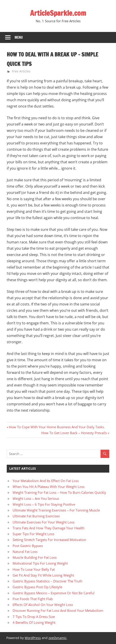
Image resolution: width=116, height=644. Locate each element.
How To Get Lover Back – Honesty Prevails (74, 433)
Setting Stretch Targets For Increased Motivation (49, 540)
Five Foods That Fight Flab (33, 599)
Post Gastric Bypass (28, 546)
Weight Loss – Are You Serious (36, 498)
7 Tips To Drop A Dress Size (34, 617)
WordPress (33, 638)
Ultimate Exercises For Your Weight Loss (44, 522)
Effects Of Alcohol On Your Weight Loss (43, 605)
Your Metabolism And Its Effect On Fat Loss (46, 481)
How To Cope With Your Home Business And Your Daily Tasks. (57, 427)
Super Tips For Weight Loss (33, 534)
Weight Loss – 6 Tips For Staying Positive (44, 504)
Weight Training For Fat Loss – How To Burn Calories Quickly (59, 492)
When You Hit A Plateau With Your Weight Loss (49, 487)
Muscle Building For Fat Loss (35, 557)
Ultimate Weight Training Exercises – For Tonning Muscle (56, 510)
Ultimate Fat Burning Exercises (36, 516)
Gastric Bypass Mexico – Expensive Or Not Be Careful (54, 593)
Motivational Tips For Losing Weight (40, 563)
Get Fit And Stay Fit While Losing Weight (43, 575)
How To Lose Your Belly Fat (34, 569)
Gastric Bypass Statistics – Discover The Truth (47, 581)
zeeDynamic (58, 638)
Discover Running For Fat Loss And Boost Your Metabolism (58, 610)
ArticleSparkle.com (58, 13)
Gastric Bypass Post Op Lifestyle (37, 587)
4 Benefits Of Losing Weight (34, 622)
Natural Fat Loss (25, 552)
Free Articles (21, 71)
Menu (19, 37)
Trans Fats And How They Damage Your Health (48, 528)
